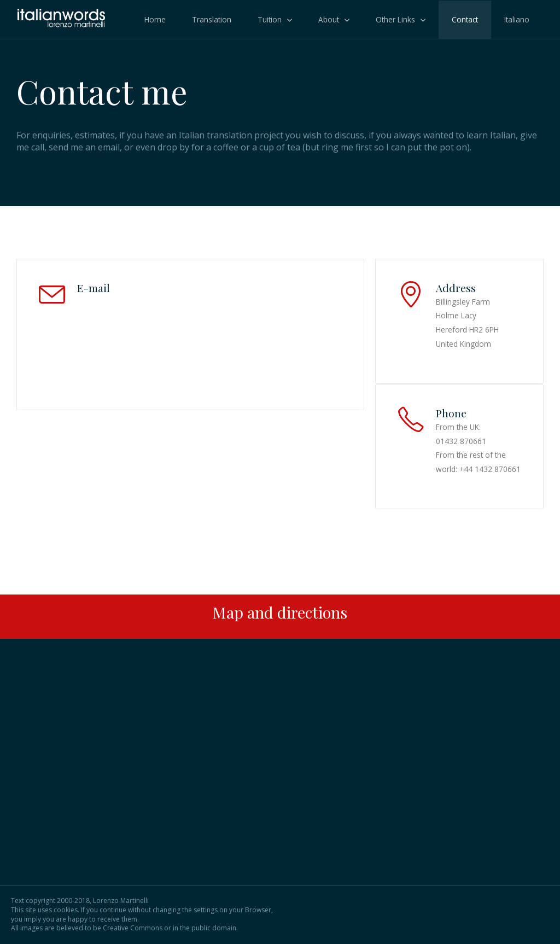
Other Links (395, 19)
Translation (212, 19)
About (329, 19)
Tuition (270, 19)
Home (155, 19)
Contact (465, 19)
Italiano (517, 19)
